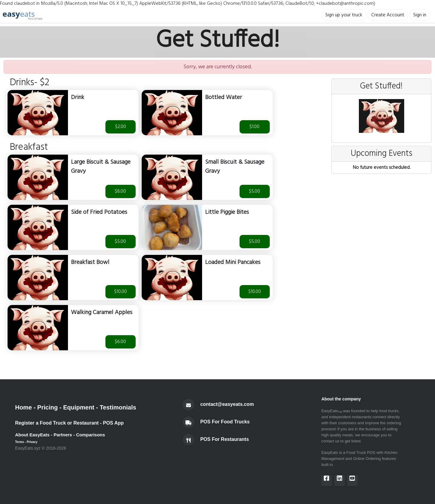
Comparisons (91, 435)
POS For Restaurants (225, 439)
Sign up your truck (344, 15)
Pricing (47, 407)
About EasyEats (32, 435)
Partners (63, 435)
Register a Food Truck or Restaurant (57, 423)
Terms (19, 442)
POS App (113, 423)
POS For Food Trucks (225, 422)
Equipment (79, 407)
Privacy (32, 442)
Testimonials (118, 407)
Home (24, 407)
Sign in (420, 15)
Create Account (388, 15)
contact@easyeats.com (227, 404)
